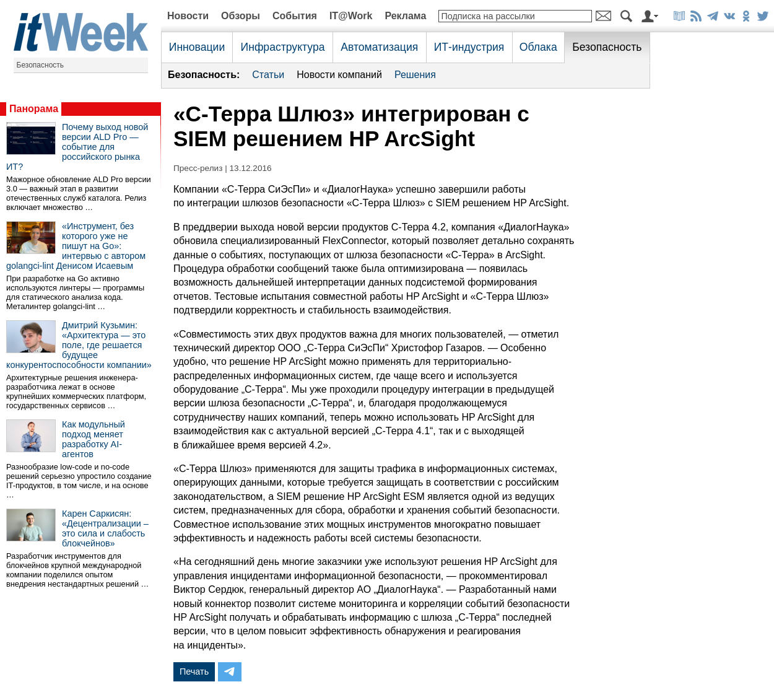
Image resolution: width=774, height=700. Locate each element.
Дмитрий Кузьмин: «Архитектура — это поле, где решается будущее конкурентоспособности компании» (79, 345)
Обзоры (241, 16)
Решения (415, 75)
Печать (194, 672)
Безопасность (41, 65)
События (295, 16)
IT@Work (351, 16)
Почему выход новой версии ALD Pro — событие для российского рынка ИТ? (77, 147)
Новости (188, 16)
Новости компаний (339, 75)
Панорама (34, 109)
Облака (538, 47)
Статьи (268, 75)
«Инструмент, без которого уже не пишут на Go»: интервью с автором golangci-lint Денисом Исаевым (76, 246)
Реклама (405, 16)
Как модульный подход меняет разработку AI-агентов (93, 439)
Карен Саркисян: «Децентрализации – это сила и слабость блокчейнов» (105, 528)
